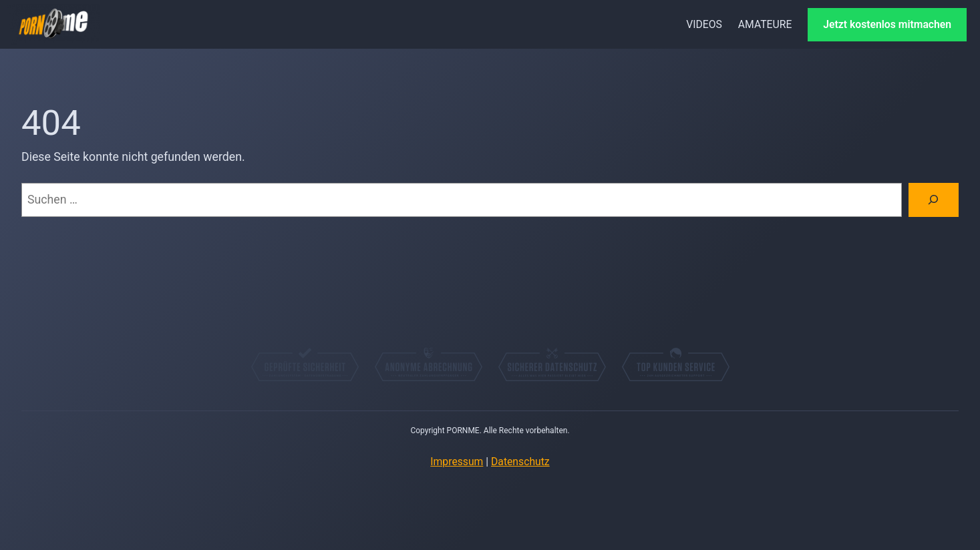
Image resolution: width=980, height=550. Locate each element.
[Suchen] (934, 200)
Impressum (457, 462)
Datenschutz (520, 462)
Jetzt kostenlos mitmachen (887, 24)
